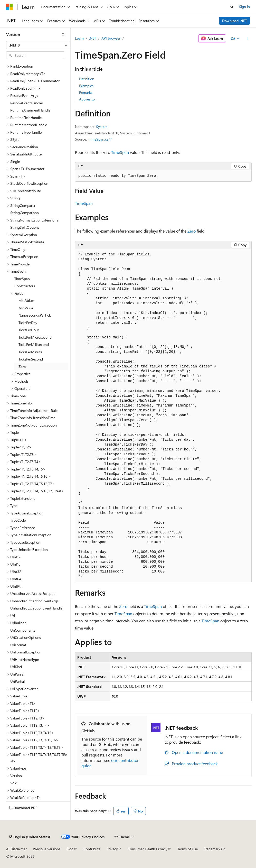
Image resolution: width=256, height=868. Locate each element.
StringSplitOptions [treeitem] (25, 227)
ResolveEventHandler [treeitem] (27, 103)
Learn (79, 38)
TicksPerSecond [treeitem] (31, 359)
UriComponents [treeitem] (23, 630)
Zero (192, 231)
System (102, 127)
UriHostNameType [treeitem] (25, 659)
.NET (93, 38)
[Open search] (232, 7)
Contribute (92, 849)
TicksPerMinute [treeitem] (30, 352)
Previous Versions (47, 849)
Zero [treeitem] (22, 367)
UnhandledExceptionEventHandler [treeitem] (37, 608)
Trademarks (213, 849)
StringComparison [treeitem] (25, 213)
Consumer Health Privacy (148, 849)
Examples (86, 86)
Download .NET (235, 21)
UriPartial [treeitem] (17, 681)
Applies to (87, 99)
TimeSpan (120, 152)
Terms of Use (188, 849)
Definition (87, 79)
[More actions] (247, 39)
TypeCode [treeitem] (18, 520)
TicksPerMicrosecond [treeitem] (35, 337)
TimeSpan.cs (99, 139)
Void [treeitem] (14, 783)
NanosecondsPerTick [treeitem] (35, 315)
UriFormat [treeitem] (18, 645)
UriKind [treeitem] (16, 667)
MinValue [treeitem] (26, 308)
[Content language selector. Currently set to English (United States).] (30, 837)
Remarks (86, 92)
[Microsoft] (10, 7)
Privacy (112, 849)
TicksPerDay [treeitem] (28, 323)
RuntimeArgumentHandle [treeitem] (30, 110)
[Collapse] (63, 34)
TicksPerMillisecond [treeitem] (34, 344)
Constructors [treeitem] (25, 286)
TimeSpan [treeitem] (22, 279)
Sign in (244, 7)
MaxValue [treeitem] (26, 301)
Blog (70, 849)
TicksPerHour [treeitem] (29, 330)
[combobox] (38, 45)
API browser (111, 38)
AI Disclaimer (16, 849)
